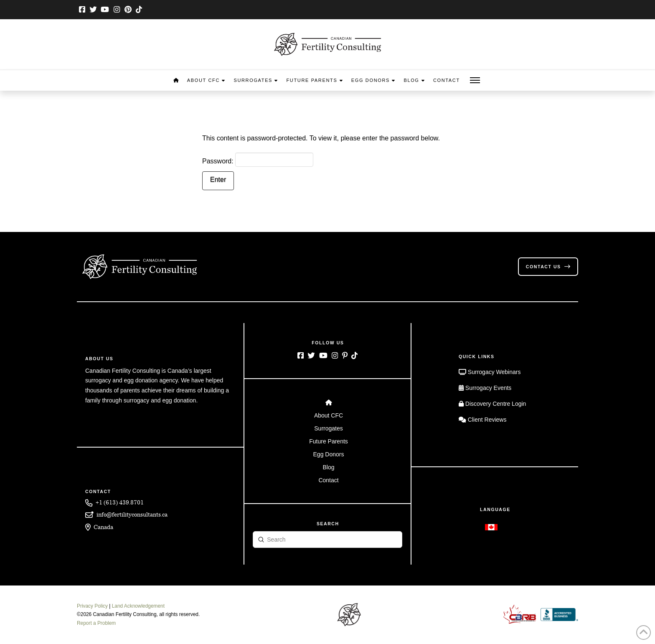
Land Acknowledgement (138, 606)
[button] (475, 80)
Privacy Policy (92, 606)
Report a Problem (96, 623)
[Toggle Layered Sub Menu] (328, 415)
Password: (258, 160)
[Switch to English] (491, 527)
